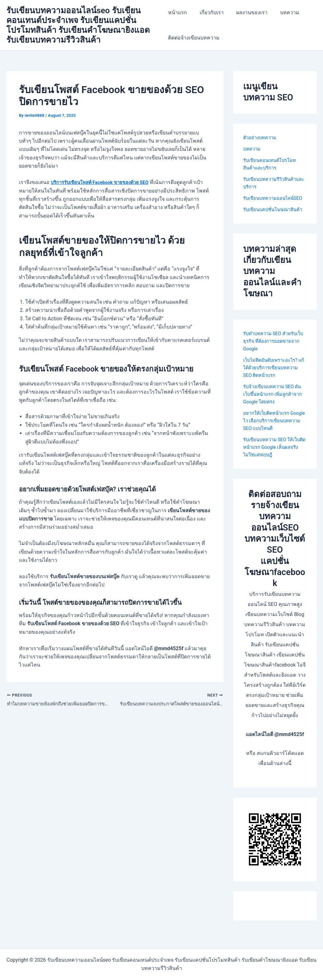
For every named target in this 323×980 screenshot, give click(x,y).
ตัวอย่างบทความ (261, 137)
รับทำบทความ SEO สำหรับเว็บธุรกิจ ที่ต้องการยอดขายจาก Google (273, 356)
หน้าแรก (178, 12)
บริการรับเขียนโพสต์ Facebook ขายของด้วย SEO (104, 182)
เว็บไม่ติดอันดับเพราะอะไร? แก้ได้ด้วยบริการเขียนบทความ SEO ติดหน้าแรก (273, 383)
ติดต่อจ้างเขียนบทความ (194, 38)
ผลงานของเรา (247, 12)
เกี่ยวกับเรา (209, 12)
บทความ (282, 12)
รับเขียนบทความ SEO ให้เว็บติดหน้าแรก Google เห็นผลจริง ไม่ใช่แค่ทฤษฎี (274, 462)
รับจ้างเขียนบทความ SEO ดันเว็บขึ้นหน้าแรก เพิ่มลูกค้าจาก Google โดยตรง (275, 409)
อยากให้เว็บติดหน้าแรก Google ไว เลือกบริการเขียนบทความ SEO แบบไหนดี (274, 436)
